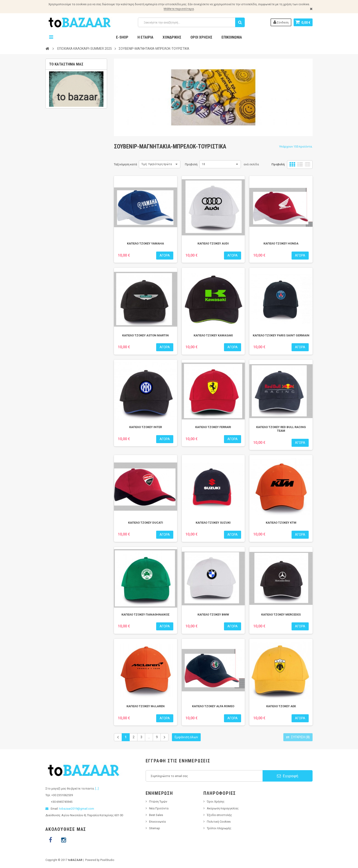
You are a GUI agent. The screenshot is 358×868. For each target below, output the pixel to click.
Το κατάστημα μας (66, 64)
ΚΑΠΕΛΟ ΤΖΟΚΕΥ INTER (146, 427)
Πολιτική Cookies (219, 822)
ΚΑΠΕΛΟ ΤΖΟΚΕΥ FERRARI (213, 427)
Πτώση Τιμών (158, 802)
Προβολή (191, 164)
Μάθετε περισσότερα (179, 9)
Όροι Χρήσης (201, 37)
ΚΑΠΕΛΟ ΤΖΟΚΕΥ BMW (213, 615)
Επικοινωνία (232, 37)
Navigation (51, 37)
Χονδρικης (172, 37)
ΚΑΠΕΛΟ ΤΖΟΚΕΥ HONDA (281, 243)
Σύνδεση (281, 22)
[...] (97, 789)
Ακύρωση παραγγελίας (223, 808)
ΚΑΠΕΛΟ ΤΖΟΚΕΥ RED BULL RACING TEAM (281, 429)
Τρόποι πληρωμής (219, 828)
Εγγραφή (288, 776)
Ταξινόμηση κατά (125, 164)
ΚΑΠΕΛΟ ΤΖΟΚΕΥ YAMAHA (145, 243)
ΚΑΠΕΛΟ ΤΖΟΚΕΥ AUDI (213, 243)
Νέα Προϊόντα (159, 808)
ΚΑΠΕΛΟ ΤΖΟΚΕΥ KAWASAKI (213, 335)
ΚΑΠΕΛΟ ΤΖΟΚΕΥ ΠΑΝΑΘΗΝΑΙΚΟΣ (146, 615)
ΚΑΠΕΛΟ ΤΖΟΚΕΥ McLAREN (146, 706)
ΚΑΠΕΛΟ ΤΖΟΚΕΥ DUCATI (146, 523)
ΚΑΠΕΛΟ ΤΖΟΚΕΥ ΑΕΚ (281, 706)
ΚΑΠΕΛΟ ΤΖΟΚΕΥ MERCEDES (281, 615)
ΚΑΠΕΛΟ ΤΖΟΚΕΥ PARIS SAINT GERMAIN (281, 335)
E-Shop (122, 37)
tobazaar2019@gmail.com (77, 809)
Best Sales (156, 815)
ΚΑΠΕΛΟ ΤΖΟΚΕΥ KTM (281, 523)
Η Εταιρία (145, 37)
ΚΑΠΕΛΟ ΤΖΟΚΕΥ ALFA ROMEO (213, 706)
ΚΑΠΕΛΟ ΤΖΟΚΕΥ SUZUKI (213, 523)
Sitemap (155, 828)
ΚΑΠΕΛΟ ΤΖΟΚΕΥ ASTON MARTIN (145, 335)
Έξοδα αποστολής (219, 815)
